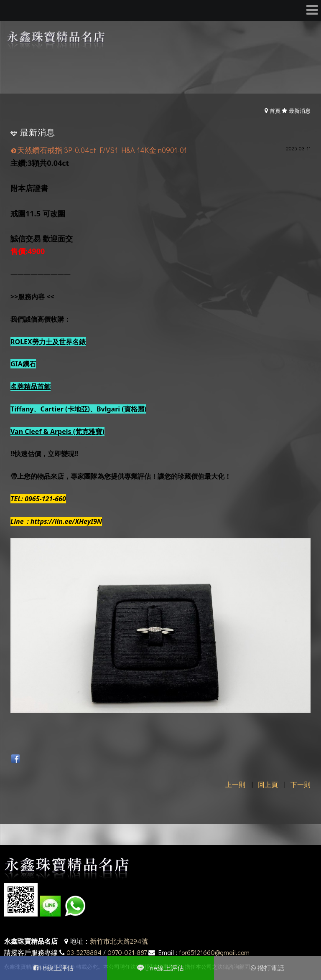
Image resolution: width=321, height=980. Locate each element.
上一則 (235, 784)
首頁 (275, 110)
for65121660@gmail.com (214, 952)
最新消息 (300, 110)
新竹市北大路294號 (119, 941)
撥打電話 (271, 968)
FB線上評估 (57, 968)
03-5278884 (84, 952)
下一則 (301, 784)
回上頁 (268, 784)
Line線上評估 (165, 968)
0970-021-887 (127, 952)
